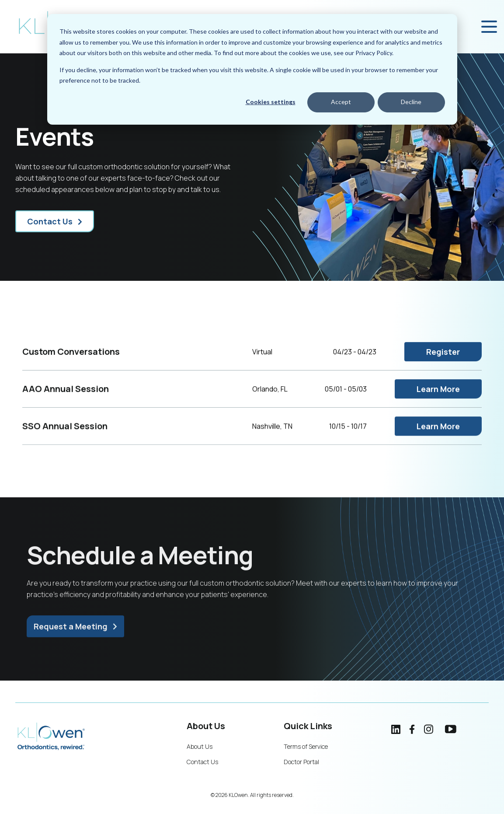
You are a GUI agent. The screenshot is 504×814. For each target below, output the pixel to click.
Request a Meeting (71, 631)
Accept (341, 102)
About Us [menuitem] (200, 746)
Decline (411, 102)
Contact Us (50, 221)
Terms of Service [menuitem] (306, 746)
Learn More (438, 398)
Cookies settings (271, 102)
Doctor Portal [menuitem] (301, 762)
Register (443, 360)
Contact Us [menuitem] (202, 762)
